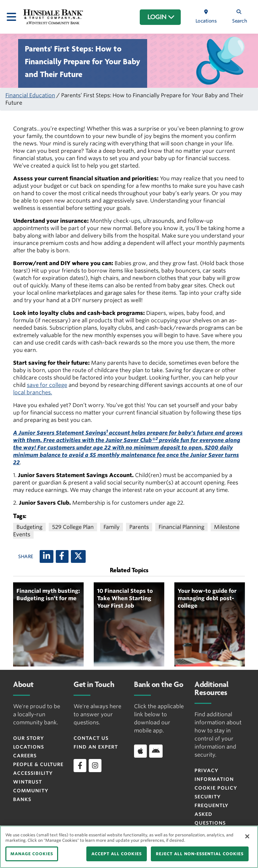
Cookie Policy (216, 788)
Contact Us (91, 738)
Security (208, 797)
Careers (25, 756)
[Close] (247, 836)
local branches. (33, 392)
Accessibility (33, 773)
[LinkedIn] (47, 556)
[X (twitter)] (78, 556)
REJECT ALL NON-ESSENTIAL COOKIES (200, 854)
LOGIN (161, 17)
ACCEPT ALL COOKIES (117, 854)
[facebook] (80, 765)
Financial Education (30, 95)
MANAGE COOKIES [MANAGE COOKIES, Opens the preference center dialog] (32, 854)
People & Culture (38, 764)
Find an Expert (96, 747)
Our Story (29, 738)
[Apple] (140, 751)
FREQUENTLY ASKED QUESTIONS (211, 814)
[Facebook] (62, 556)
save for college (47, 385)
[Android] (156, 751)
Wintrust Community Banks (31, 791)
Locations (29, 747)
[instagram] (95, 765)
